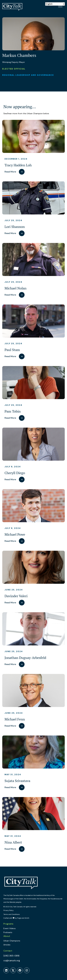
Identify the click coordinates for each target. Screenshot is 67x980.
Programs (8, 924)
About (7, 936)
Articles (7, 945)
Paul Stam (12, 350)
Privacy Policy (8, 910)
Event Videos (10, 928)
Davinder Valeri (16, 596)
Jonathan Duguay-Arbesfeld (25, 658)
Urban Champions (12, 941)
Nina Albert (13, 842)
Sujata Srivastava (17, 781)
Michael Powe (15, 534)
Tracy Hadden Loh (18, 165)
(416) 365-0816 (11, 956)
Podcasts (8, 932)
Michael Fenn (15, 719)
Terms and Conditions (12, 914)
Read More (10, 172)
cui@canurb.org (12, 960)
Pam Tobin (13, 411)
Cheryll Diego (15, 473)
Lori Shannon (15, 227)
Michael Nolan (15, 288)
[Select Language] (55, 4)
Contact (8, 951)
